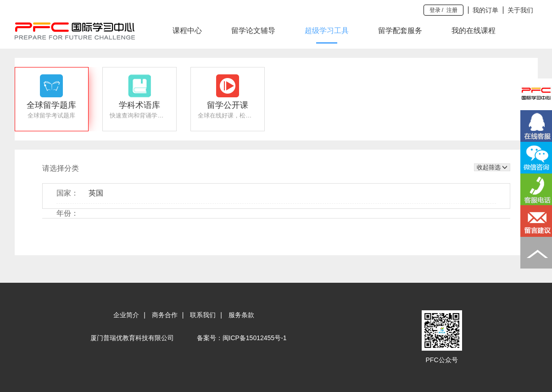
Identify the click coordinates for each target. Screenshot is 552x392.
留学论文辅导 (253, 31)
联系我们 (203, 315)
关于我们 (520, 10)
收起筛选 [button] (492, 167)
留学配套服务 (400, 31)
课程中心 (187, 31)
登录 (435, 10)
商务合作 (165, 315)
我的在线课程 (474, 31)
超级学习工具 (327, 31)
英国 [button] (96, 193)
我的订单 (485, 10)
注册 (452, 10)
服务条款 (241, 315)
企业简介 (126, 315)
